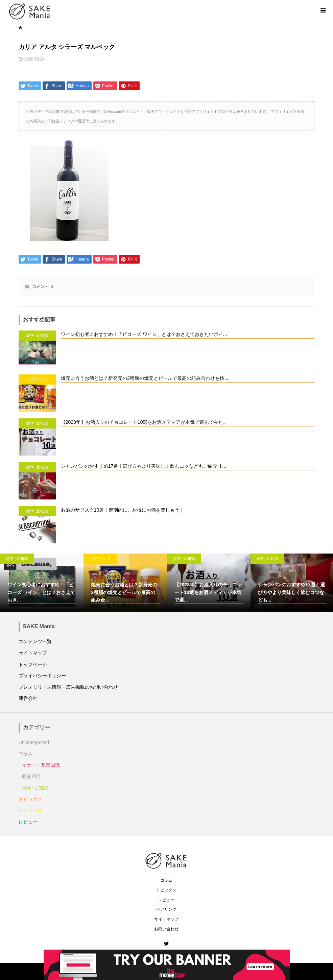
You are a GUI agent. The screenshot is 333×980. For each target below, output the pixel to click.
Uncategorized (34, 742)
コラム (26, 754)
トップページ (33, 664)
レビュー (28, 822)
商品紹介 (31, 776)
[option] (42, 583)
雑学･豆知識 (35, 788)
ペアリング (30, 810)
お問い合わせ (166, 929)
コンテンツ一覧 (35, 641)
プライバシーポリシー (42, 676)
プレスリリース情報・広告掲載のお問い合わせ (68, 687)
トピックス (30, 799)
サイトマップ (33, 653)
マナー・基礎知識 (41, 765)
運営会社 (28, 698)
